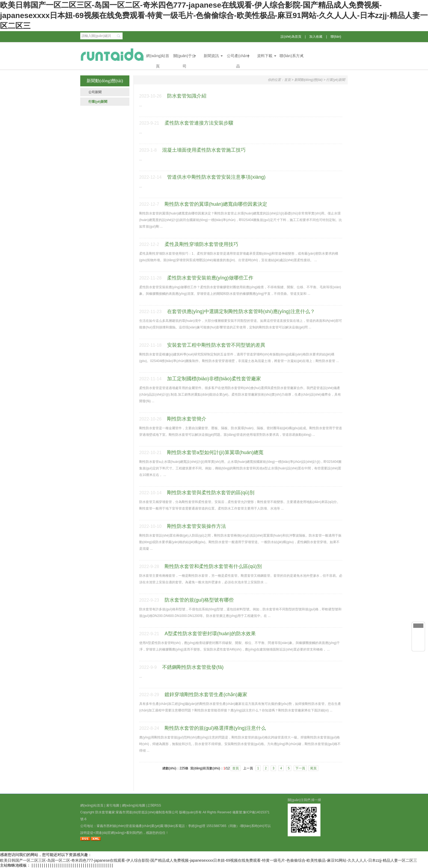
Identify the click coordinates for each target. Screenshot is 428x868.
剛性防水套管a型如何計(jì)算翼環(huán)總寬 (215, 452)
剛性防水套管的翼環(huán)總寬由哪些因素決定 (216, 204)
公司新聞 (95, 92)
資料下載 (265, 56)
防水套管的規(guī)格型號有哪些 (199, 600)
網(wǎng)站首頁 (158, 57)
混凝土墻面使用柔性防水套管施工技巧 (204, 150)
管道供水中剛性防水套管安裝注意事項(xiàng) (216, 177)
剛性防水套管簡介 (187, 419)
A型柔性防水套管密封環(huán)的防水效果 (210, 634)
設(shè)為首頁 (291, 37)
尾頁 (313, 768)
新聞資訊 (211, 56)
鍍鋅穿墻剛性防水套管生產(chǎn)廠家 (206, 695)
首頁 (287, 80)
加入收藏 (316, 37)
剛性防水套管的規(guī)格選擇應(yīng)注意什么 (215, 728)
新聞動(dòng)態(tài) (308, 80)
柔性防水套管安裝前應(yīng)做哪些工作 (210, 278)
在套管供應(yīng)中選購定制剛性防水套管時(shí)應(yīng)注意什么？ (241, 311)
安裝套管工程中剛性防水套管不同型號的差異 (216, 345)
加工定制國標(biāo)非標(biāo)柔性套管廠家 (214, 379)
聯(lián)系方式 (291, 56)
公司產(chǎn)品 (238, 57)
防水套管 (102, 812)
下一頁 (300, 768)
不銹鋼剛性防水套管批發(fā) (193, 667)
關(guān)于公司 (185, 57)
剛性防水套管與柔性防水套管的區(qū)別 (211, 493)
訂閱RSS (154, 805)
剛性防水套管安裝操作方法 (197, 526)
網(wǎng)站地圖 (134, 805)
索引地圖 (113, 805)
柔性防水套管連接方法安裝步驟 (199, 123)
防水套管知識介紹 (187, 96)
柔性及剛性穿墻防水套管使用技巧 (201, 244)
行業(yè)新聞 (98, 102)
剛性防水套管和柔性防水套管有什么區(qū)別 (213, 566)
